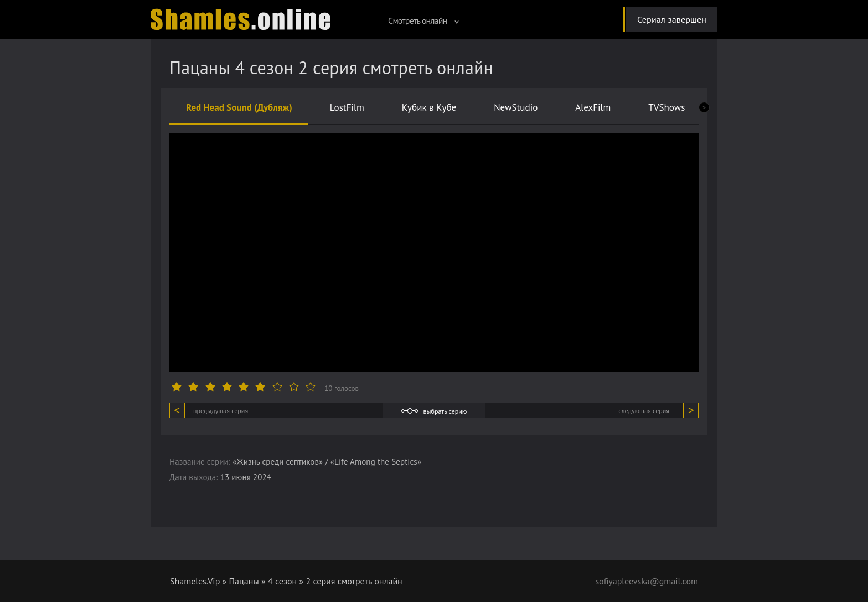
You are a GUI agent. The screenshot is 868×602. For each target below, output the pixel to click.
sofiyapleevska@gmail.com (647, 581)
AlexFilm (593, 107)
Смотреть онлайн (423, 20)
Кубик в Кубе (429, 107)
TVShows (666, 107)
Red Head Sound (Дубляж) (239, 107)
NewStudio (516, 107)
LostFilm (347, 107)
